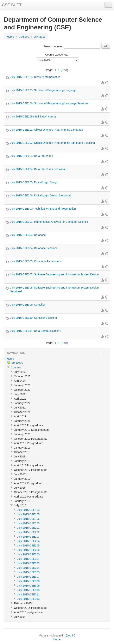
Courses (24, 37)
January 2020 (22, 434)
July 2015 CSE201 (28, 528)
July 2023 (20, 372)
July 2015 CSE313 (28, 599)
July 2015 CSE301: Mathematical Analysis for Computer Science (49, 222)
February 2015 (23, 603)
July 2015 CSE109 (28, 523)
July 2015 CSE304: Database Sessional (34, 248)
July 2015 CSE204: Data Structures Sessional (38, 169)
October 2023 (22, 376)
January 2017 (22, 479)
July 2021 (20, 408)
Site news (17, 363)
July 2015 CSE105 (28, 514)
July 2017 (20, 474)
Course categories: (57, 55)
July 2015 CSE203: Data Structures (32, 156)
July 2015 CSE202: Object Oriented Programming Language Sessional (53, 143)
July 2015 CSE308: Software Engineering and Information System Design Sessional (54, 289)
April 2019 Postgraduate (28, 443)
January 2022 (22, 403)
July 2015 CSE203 (28, 537)
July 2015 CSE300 (28, 554)
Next (64, 70)
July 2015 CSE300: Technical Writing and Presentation (43, 209)
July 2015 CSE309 (28, 586)
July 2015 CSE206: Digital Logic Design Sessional (40, 195)
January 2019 (22, 448)
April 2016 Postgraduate (28, 497)
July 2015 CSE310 (28, 590)
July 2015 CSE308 (28, 581)
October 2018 (22, 452)
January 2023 (22, 385)
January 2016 (22, 501)
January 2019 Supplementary (32, 430)
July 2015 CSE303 (28, 563)
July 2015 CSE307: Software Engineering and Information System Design (54, 274)
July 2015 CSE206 (28, 550)
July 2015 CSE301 (28, 559)
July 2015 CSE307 (28, 577)
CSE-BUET (12, 5)
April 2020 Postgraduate (28, 425)
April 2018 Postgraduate (28, 465)
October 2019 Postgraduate (31, 439)
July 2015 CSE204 (28, 541)
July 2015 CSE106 (28, 519)
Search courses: (54, 46)
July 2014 (20, 617)
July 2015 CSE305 (28, 572)
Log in (71, 635)
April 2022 (20, 399)
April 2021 (20, 416)
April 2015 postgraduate (28, 612)
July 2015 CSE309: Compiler (28, 305)
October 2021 (22, 412)
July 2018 (20, 456)
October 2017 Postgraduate (31, 470)
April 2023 (20, 381)
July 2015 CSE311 (28, 594)
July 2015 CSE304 (28, 568)
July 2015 (40, 37)
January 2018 (22, 461)
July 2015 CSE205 (28, 546)
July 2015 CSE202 (28, 532)
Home (10, 37)
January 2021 (22, 421)
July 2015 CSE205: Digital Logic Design (34, 182)
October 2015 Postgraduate (31, 608)
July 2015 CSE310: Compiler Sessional (34, 318)
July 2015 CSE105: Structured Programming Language (43, 90)
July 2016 (20, 488)
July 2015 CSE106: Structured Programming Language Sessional (50, 103)
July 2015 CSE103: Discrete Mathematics (35, 77)
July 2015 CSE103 (28, 510)
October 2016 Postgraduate (31, 492)
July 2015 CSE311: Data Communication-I (36, 331)
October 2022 (22, 390)
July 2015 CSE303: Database (28, 235)
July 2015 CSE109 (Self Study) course (33, 116)
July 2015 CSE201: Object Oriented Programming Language (47, 130)
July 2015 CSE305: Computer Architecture (36, 261)
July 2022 (20, 394)
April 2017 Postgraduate (28, 483)
